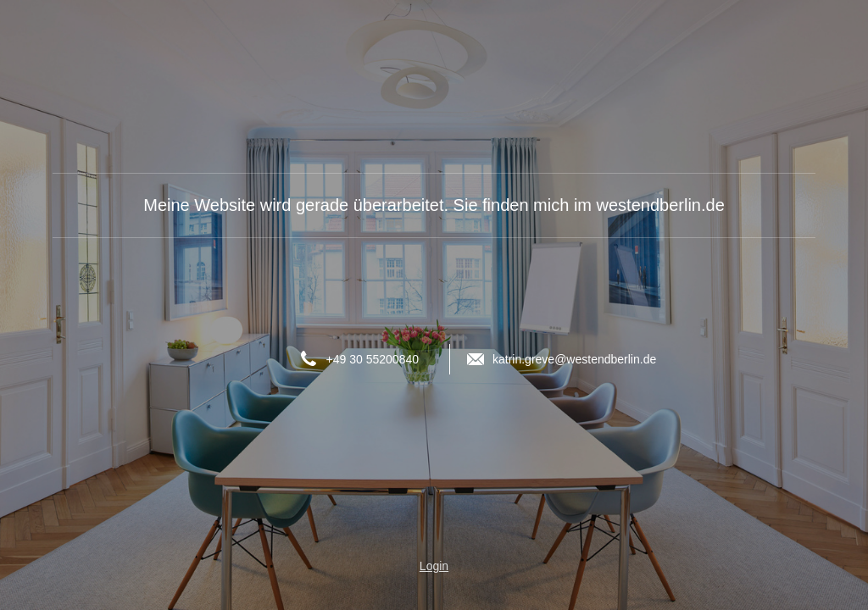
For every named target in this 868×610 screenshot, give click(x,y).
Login (434, 566)
